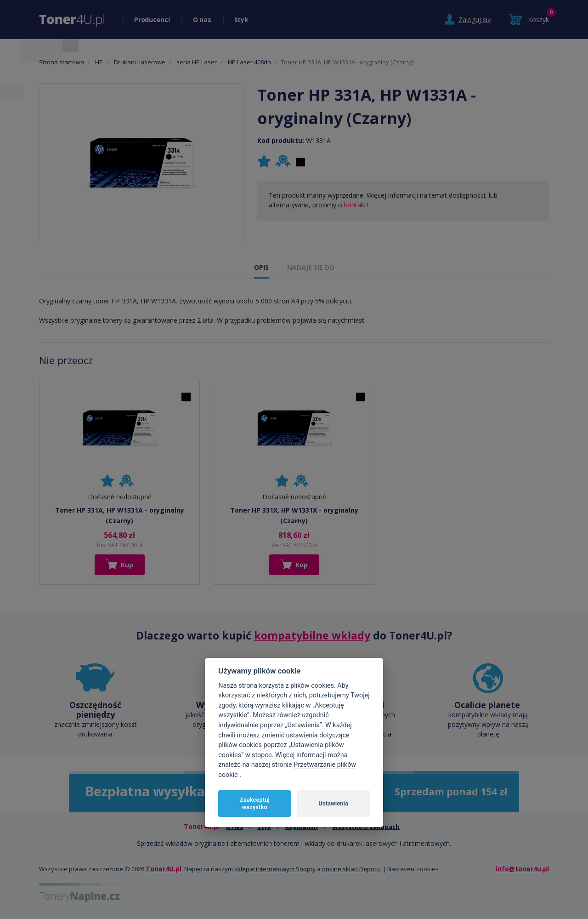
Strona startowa (62, 62)
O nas (202, 20)
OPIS (261, 267)
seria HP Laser (197, 62)
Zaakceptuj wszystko (255, 803)
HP (99, 62)
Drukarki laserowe (140, 62)
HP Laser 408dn (249, 62)
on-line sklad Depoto (351, 869)
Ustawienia (333, 803)
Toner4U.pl (164, 869)
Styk (241, 20)
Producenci (152, 20)
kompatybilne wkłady (312, 635)
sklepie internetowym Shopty (275, 869)
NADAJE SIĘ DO (311, 267)
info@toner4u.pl (522, 869)
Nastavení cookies (413, 869)
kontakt (355, 205)
